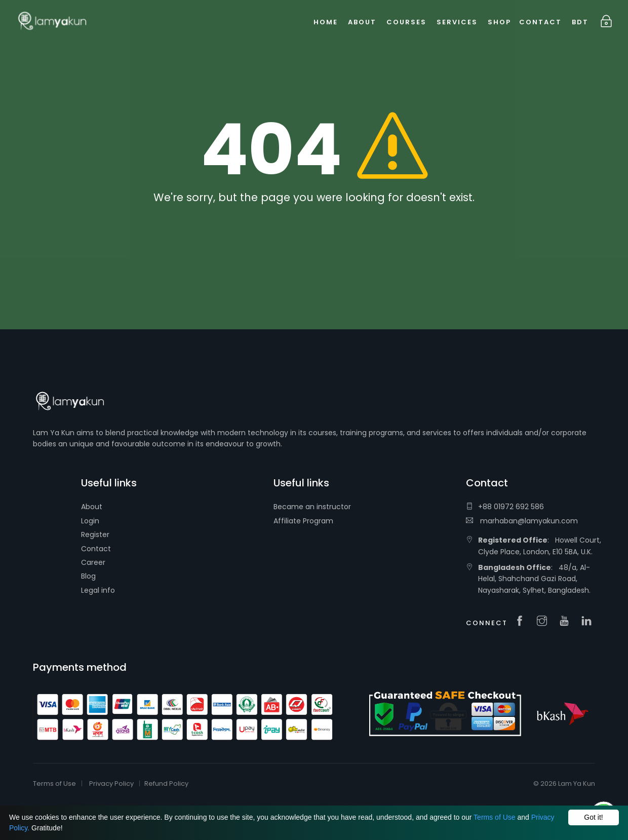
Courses (406, 22)
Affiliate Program (303, 521)
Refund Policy (166, 784)
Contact (96, 549)
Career (93, 562)
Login (90, 521)
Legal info (98, 590)
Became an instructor (312, 507)
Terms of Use (494, 817)
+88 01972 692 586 (505, 507)
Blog (88, 576)
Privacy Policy (111, 784)
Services (457, 22)
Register (95, 534)
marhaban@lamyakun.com (522, 521)
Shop (499, 22)
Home (326, 22)
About (92, 507)
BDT (580, 22)
